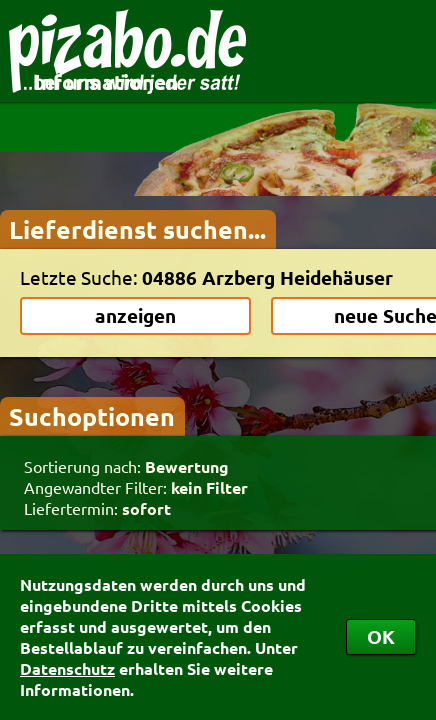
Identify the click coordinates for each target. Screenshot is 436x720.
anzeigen (135, 315)
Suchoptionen (92, 416)
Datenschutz (67, 668)
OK (381, 636)
